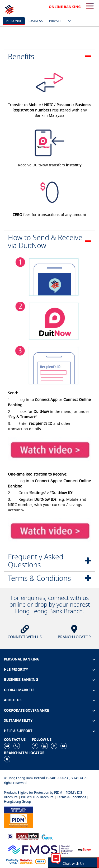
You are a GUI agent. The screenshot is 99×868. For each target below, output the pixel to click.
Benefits (21, 56)
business (35, 21)
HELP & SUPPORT (18, 731)
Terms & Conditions (39, 578)
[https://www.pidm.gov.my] (18, 817)
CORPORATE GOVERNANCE (26, 710)
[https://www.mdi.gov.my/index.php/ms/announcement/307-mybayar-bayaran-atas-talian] (85, 849)
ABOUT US (13, 700)
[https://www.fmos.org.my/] (41, 849)
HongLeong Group (17, 802)
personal (14, 21)
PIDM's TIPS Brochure (37, 797)
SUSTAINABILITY (18, 720)
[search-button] (90, 6)
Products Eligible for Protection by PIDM (33, 793)
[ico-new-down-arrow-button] (68, 21)
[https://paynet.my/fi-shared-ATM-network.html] (40, 861)
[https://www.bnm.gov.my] (10, 837)
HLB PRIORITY (16, 670)
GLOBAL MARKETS (19, 690)
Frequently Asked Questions (36, 561)
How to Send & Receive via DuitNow (45, 241)
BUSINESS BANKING (21, 680)
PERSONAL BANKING (22, 659)
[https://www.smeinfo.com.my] (27, 836)
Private (55, 21)
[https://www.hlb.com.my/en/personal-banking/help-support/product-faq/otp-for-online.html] (20, 861)
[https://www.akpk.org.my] (47, 836)
